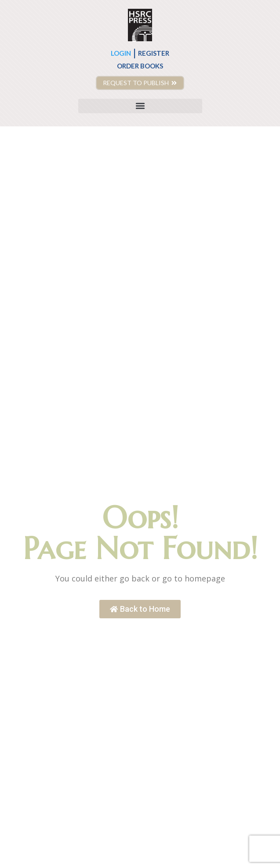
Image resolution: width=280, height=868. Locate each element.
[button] (140, 106)
